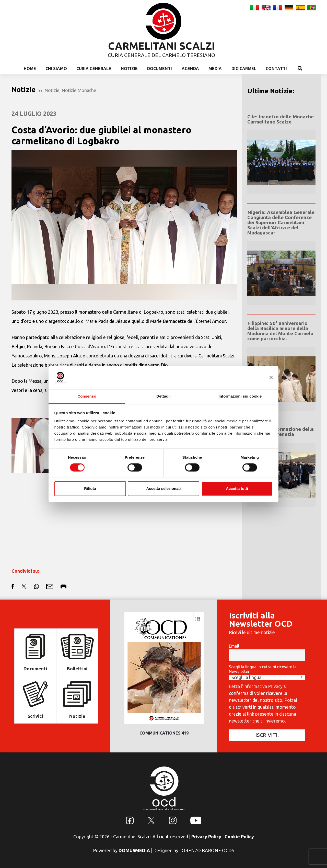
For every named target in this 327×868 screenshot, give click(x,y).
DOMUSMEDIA (134, 850)
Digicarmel (244, 69)
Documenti (160, 69)
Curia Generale (94, 69)
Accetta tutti (237, 489)
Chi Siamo (56, 69)
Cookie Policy (239, 837)
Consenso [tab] (87, 396)
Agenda (190, 69)
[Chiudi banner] (271, 377)
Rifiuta (90, 489)
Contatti (276, 69)
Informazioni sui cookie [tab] (240, 396)
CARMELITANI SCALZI (161, 46)
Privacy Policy (206, 837)
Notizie (129, 69)
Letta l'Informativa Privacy (256, 686)
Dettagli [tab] (163, 396)
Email (234, 646)
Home (30, 69)
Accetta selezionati (163, 489)
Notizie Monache (79, 90)
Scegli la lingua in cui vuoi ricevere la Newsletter (263, 669)
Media (215, 69)
